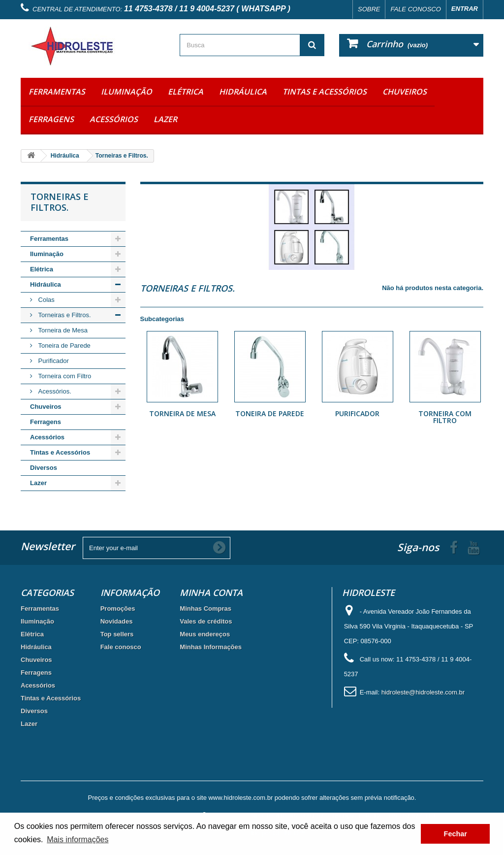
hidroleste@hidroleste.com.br (423, 692)
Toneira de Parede (63, 345)
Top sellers (117, 634)
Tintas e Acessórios (325, 92)
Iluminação (126, 92)
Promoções (118, 608)
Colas (46, 300)
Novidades (117, 621)
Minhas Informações (211, 647)
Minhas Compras (205, 608)
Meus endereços (205, 634)
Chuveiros (405, 92)
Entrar (465, 9)
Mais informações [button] (78, 839)
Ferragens (51, 119)
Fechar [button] (456, 834)
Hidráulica (243, 92)
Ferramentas (57, 92)
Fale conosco (415, 9)
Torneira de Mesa (62, 330)
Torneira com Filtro (64, 376)
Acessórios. (54, 391)
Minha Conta (211, 592)
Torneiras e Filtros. (64, 315)
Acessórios (114, 119)
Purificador (53, 361)
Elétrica (186, 92)
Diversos (44, 468)
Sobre (369, 9)
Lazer (165, 119)
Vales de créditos (206, 621)
